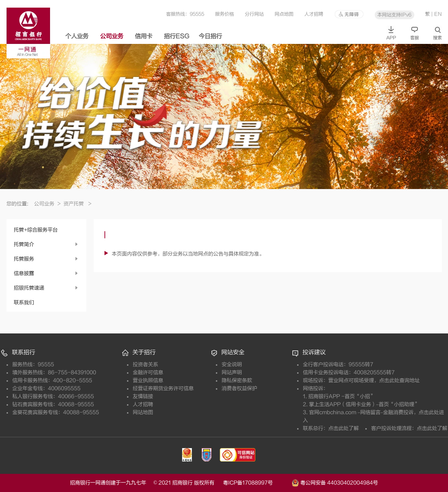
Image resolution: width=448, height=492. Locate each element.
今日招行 (210, 36)
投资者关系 (145, 364)
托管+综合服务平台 (36, 230)
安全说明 (232, 364)
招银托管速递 (29, 288)
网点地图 (284, 14)
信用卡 (144, 36)
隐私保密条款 (237, 380)
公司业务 (112, 36)
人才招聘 (314, 14)
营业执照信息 (148, 380)
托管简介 (24, 244)
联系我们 (24, 302)
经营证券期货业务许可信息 (163, 388)
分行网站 (254, 14)
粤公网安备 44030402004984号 (335, 482)
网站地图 (143, 412)
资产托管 (77, 204)
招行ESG (177, 36)
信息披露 (24, 273)
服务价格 (225, 14)
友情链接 (143, 396)
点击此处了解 (344, 428)
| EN (437, 14)
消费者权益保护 (239, 388)
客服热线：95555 (185, 14)
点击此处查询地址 (399, 380)
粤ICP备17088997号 (257, 483)
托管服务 (24, 259)
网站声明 (232, 372)
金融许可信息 (148, 372)
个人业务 (77, 36)
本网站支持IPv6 (394, 15)
